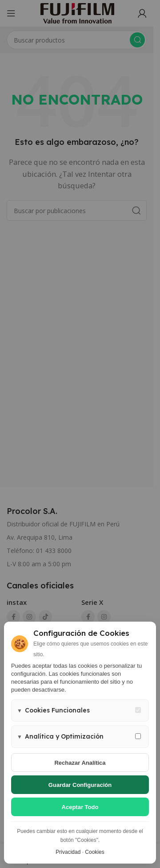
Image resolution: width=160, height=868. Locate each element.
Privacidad (68, 852)
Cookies (94, 852)
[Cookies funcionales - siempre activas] (138, 710)
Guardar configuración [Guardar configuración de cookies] (80, 785)
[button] (80, 710)
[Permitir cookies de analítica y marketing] (138, 736)
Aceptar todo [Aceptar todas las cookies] (80, 807)
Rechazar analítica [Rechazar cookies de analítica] (80, 763)
